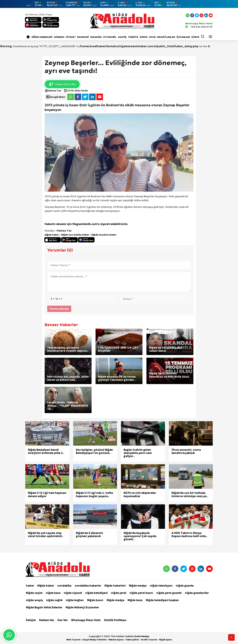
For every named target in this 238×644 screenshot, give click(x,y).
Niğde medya (138, 586)
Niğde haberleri (42, 37)
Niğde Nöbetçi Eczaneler (82, 607)
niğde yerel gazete (169, 593)
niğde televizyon (161, 586)
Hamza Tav (53, 91)
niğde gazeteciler (197, 593)
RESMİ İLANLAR (166, 37)
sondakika (64, 586)
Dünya (144, 37)
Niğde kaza (135, 600)
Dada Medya (142, 636)
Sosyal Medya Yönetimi (95, 640)
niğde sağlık (54, 600)
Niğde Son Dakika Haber (75, 235)
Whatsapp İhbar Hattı (86, 620)
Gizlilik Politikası (115, 620)
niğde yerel (119, 593)
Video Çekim (132, 640)
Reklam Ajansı (116, 640)
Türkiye (133, 37)
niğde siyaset (73, 593)
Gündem (59, 37)
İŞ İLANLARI (183, 37)
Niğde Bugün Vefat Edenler (44, 607)
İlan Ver (63, 620)
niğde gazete (185, 586)
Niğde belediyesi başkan (162, 600)
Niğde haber (52, 235)
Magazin (96, 37)
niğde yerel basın (141, 593)
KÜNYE (195, 37)
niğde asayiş (34, 600)
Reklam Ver (47, 620)
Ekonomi (83, 37)
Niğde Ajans (166, 640)
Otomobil (110, 37)
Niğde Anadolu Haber (104, 235)
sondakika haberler (88, 586)
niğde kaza (53, 593)
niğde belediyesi (97, 593)
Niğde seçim (34, 593)
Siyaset (71, 37)
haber (30, 586)
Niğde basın (95, 600)
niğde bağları (75, 600)
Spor (152, 37)
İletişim (31, 620)
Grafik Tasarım (149, 640)
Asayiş (122, 37)
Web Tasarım (73, 640)
